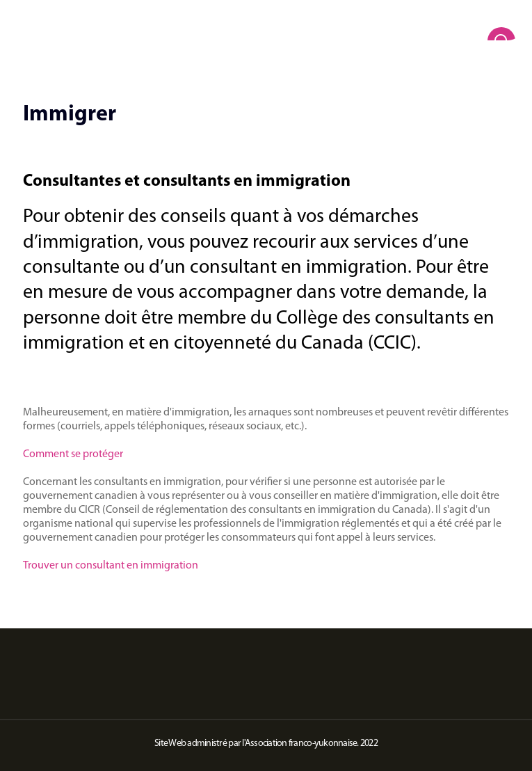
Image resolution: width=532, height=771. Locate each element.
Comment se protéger (73, 454)
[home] (266, 27)
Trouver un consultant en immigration (111, 566)
